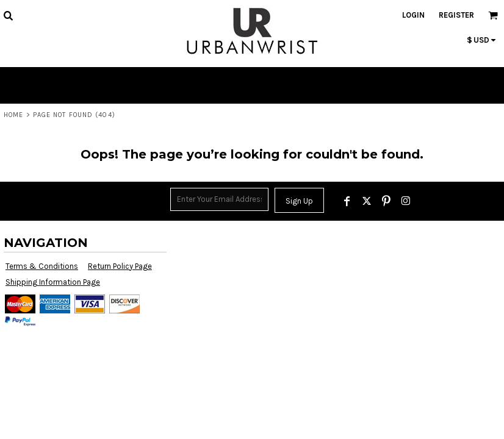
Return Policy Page (120, 266)
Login (413, 15)
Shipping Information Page (53, 282)
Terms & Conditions (42, 266)
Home (13, 115)
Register (456, 15)
